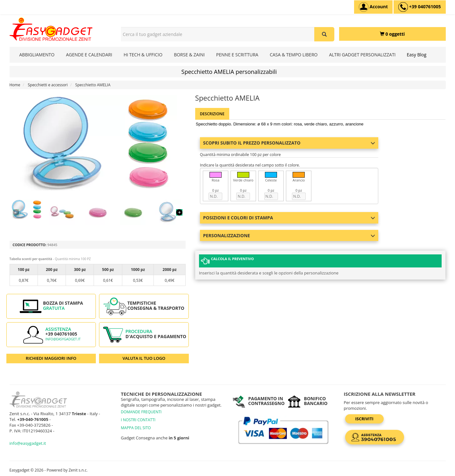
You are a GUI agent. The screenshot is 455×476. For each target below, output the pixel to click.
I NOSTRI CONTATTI (138, 420)
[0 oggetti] (392, 34)
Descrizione (212, 114)
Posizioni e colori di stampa (289, 218)
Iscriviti (364, 419)
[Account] (373, 7)
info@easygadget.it (63, 339)
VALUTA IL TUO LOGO (144, 358)
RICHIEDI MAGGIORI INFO (51, 358)
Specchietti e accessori (48, 85)
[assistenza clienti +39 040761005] (419, 7)
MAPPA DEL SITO (136, 428)
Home (15, 85)
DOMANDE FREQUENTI (141, 412)
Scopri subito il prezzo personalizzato (289, 143)
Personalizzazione (289, 235)
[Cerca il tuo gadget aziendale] (324, 34)
